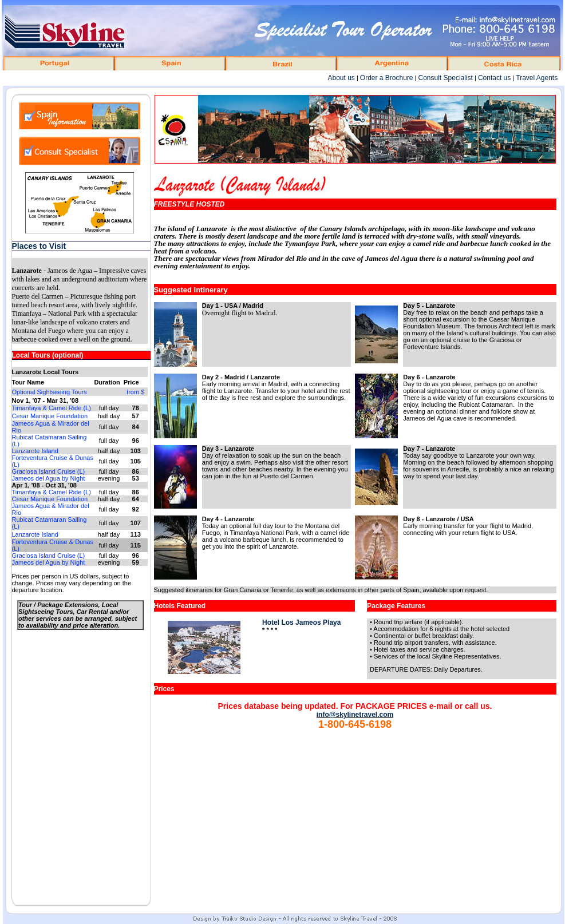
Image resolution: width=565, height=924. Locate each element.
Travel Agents (537, 78)
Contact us (494, 78)
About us (341, 78)
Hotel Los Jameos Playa (301, 622)
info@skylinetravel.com (355, 715)
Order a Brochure (387, 78)
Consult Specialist (446, 78)
